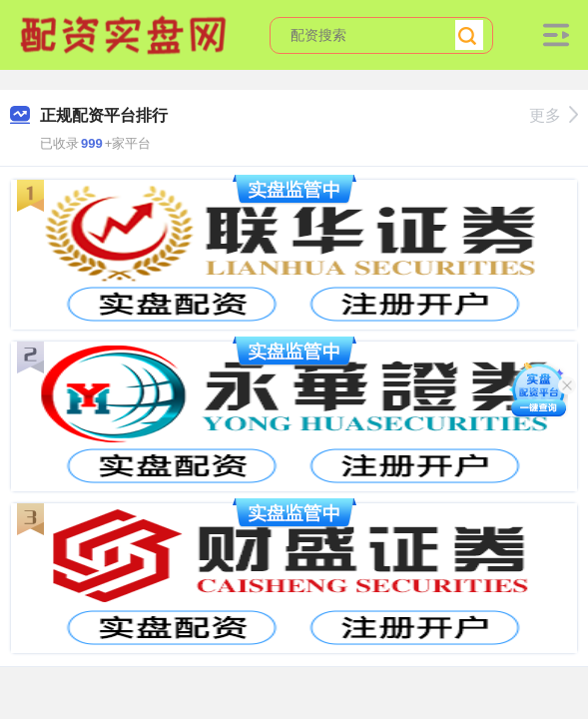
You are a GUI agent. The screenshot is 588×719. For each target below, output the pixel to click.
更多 (554, 115)
